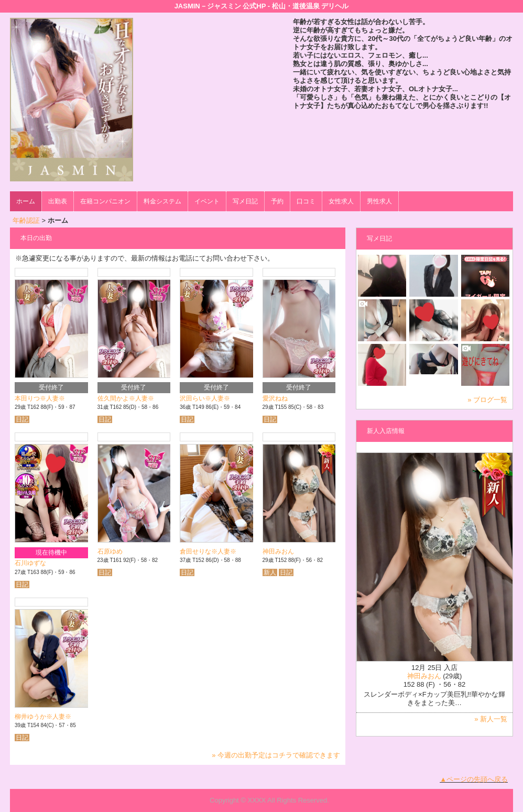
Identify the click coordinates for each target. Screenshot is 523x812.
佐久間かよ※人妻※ (126, 398)
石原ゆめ (110, 551)
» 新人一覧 (491, 719)
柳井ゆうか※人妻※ (43, 717)
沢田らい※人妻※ (205, 398)
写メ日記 (245, 201)
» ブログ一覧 (487, 400)
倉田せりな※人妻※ (208, 551)
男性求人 (379, 201)
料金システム (162, 201)
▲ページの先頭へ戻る (474, 779)
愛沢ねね (275, 398)
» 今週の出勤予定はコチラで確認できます (276, 755)
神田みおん (278, 551)
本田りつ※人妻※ (40, 398)
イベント (207, 201)
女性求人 (341, 201)
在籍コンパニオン (105, 201)
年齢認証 (26, 220)
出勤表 (58, 201)
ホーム (26, 201)
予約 (277, 201)
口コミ (306, 201)
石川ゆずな (30, 563)
